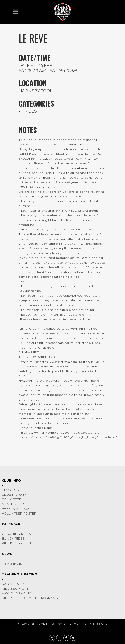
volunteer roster (19, 514)
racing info (13, 584)
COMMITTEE (12, 499)
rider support (15, 589)
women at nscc (16, 509)
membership (13, 504)
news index (13, 564)
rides (31, 111)
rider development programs (30, 598)
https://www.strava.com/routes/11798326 (72, 362)
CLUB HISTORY (14, 495)
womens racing (17, 593)
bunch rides (13, 539)
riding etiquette (17, 543)
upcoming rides (16, 534)
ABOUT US (10, 490)
